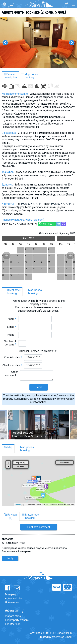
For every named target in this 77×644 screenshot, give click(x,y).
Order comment (11, 374)
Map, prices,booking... (30, 76)
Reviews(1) (11, 516)
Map (8, 447)
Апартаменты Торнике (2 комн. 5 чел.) (34, 12)
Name (12, 319)
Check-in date (13, 357)
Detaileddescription (10, 76)
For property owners (17, 620)
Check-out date (12, 365)
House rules (12, 602)
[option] (38, 43)
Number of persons (10, 343)
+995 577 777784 (31, 204)
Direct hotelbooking (12, 292)
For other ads (13, 624)
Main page (11, 595)
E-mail (12, 327)
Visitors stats (13, 616)
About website (13, 598)
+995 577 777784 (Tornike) (19, 224)
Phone (11, 335)
